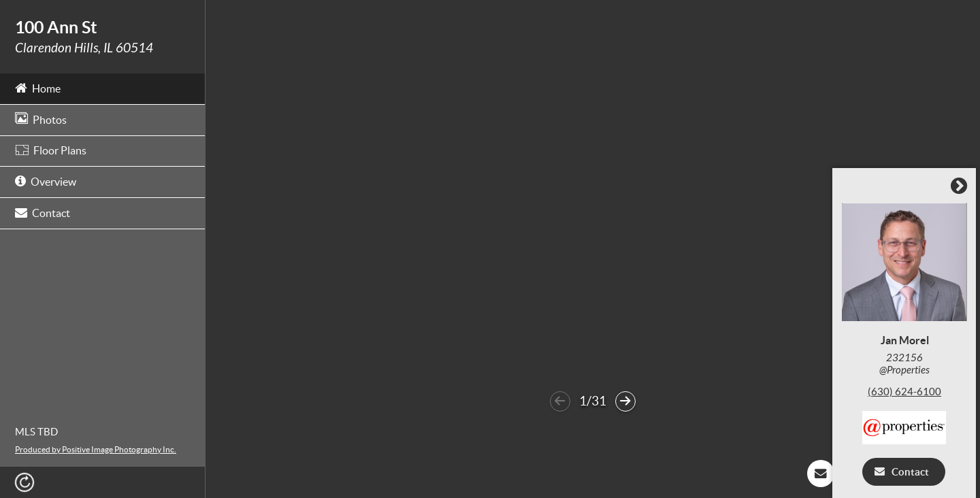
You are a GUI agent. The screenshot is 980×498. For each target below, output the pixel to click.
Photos (41, 119)
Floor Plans (51, 150)
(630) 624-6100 (908, 392)
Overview (46, 181)
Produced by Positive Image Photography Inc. (96, 449)
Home (38, 87)
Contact (43, 212)
